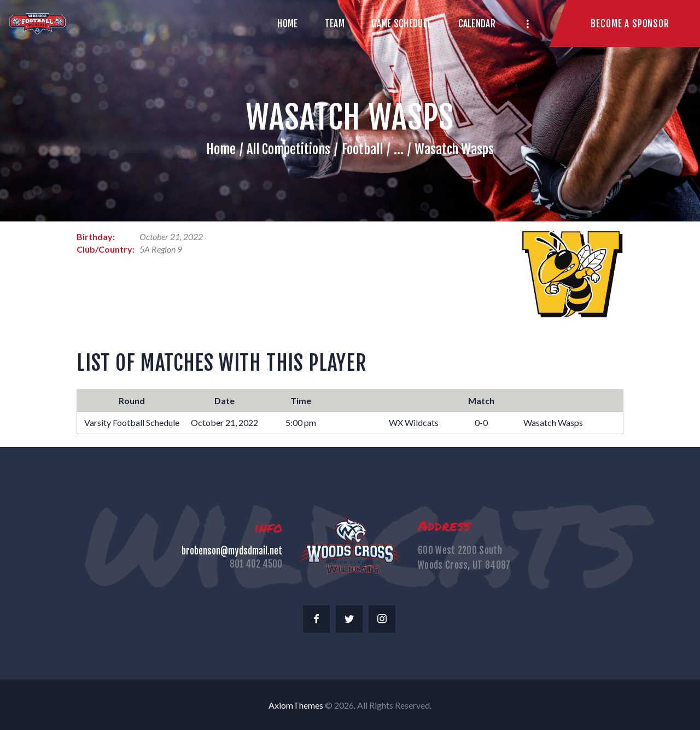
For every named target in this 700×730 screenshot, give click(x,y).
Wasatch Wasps (553, 422)
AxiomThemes (296, 705)
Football (362, 149)
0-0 (481, 422)
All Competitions (288, 149)
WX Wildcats (414, 422)
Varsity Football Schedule (132, 422)
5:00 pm (301, 422)
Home (221, 149)
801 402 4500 (256, 564)
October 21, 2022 (224, 422)
